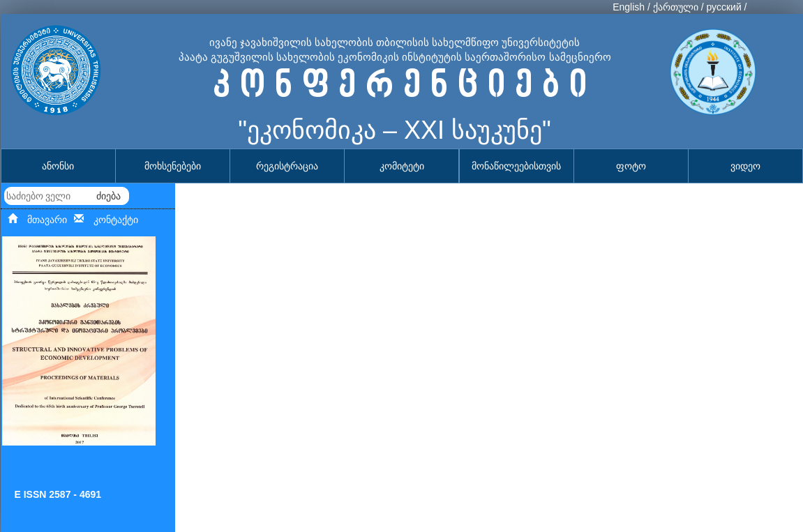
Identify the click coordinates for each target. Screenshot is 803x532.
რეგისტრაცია (287, 166)
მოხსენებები (173, 166)
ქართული (676, 7)
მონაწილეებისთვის (516, 166)
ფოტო (631, 166)
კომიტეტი (402, 166)
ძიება (108, 196)
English (629, 7)
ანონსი (58, 166)
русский (723, 7)
